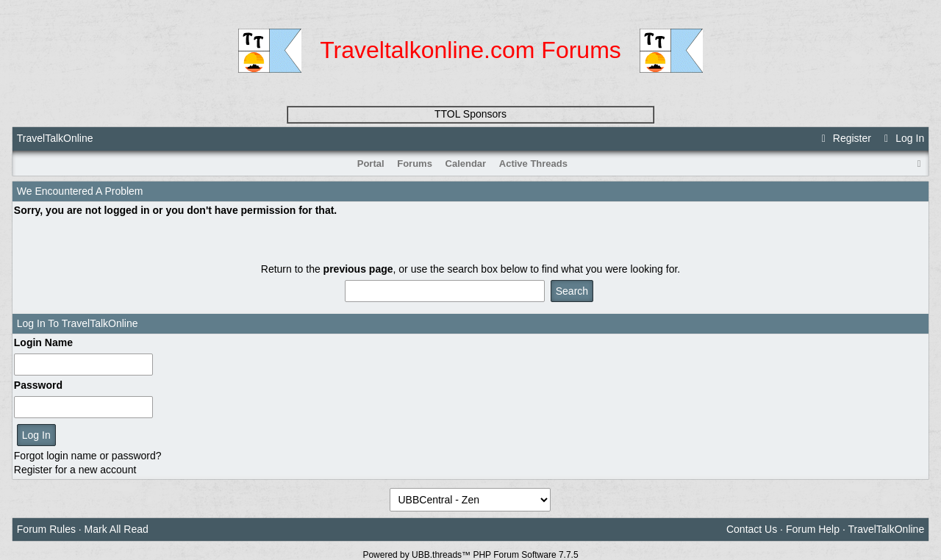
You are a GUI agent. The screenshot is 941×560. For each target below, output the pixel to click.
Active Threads (533, 164)
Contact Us (752, 529)
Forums (415, 164)
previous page (358, 269)
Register (844, 138)
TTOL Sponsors (470, 114)
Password (38, 385)
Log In (902, 138)
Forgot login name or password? (88, 456)
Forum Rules (46, 529)
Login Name (43, 342)
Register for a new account (75, 470)
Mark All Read (117, 529)
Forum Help (813, 529)
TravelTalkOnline (55, 138)
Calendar (466, 164)
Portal (371, 164)
